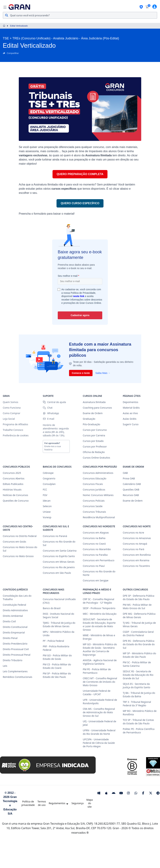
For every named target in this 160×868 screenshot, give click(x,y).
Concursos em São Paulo (57, 573)
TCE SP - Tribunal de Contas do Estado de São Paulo (138, 722)
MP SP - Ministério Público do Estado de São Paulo (139, 655)
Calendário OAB (132, 484)
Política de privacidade (28, 803)
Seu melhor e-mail (68, 276)
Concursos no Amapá (135, 544)
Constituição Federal (14, 605)
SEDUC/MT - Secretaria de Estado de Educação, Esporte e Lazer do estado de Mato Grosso (99, 624)
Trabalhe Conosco (13, 430)
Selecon (47, 506)
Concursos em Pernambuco (99, 560)
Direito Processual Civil (16, 649)
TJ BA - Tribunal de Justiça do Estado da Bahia (139, 695)
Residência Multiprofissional (99, 517)
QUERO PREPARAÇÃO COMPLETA (80, 174)
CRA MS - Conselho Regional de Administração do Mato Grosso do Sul (99, 712)
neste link (79, 296)
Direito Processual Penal (17, 655)
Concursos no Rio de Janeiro (59, 567)
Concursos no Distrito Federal (20, 536)
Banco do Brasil (52, 608)
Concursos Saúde (93, 506)
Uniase (47, 512)
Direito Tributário (13, 660)
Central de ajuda (54, 402)
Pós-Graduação (91, 424)
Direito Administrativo (15, 610)
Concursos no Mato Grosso (18, 556)
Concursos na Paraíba (95, 555)
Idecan (47, 501)
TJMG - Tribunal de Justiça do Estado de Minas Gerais (59, 624)
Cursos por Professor (95, 446)
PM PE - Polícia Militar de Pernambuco (97, 671)
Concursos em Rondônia (137, 555)
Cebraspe (48, 473)
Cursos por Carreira (94, 435)
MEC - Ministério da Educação (100, 614)
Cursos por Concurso (95, 430)
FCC (45, 490)
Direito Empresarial (14, 632)
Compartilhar (11, 53)
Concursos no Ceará (94, 544)
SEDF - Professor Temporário (99, 608)
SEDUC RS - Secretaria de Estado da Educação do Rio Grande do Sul (138, 675)
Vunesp (47, 517)
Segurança (77, 803)
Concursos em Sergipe (96, 580)
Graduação (89, 419)
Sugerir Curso (131, 424)
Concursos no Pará (133, 549)
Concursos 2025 (12, 473)
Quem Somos (11, 402)
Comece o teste (81, 373)
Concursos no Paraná (55, 536)
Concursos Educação (95, 478)
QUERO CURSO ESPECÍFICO (80, 203)
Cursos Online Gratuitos (96, 458)
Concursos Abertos (14, 478)
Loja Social (9, 419)
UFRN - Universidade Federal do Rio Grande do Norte (99, 732)
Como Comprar (12, 413)
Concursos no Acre (133, 533)
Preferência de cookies (16, 435)
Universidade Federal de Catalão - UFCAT (97, 693)
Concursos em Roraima (136, 560)
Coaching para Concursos (97, 408)
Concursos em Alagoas (96, 533)
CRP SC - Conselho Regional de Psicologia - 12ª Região (98, 601)
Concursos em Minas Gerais (59, 562)
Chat (48, 408)
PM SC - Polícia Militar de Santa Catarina (137, 664)
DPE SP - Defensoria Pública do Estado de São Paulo (139, 597)
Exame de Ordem (93, 413)
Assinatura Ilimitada (94, 402)
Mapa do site (89, 803)
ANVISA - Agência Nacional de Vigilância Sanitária (100, 662)
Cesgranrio (49, 478)
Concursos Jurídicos (94, 490)
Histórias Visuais (12, 490)
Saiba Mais (103, 373)
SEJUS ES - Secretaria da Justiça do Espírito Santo (137, 686)
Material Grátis (131, 408)
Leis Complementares (15, 671)
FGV (45, 495)
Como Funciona (12, 408)
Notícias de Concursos (15, 495)
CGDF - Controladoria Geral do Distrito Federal (138, 634)
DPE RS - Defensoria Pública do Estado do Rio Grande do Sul (139, 644)
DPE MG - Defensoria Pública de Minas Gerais (139, 615)
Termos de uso (42, 803)
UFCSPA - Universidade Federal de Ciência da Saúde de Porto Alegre (99, 743)
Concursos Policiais (94, 501)
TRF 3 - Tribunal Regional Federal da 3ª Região (137, 704)
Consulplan (49, 484)
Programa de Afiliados (15, 424)
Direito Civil (9, 621)
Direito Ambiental (13, 616)
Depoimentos (131, 402)
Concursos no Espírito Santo (59, 556)
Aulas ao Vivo (130, 413)
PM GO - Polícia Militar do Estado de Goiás (57, 657)
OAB (125, 473)
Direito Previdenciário (15, 644)
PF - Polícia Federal (53, 641)
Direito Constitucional (15, 627)
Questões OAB (131, 490)
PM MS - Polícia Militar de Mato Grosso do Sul (137, 606)
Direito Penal (10, 638)
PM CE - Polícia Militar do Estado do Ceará (57, 666)
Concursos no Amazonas (137, 538)
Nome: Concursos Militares (98, 495)
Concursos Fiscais (93, 484)
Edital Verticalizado (19, 26)
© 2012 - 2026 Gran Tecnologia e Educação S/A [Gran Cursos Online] (10, 803)
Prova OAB (129, 478)
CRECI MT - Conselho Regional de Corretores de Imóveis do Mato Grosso (100, 682)
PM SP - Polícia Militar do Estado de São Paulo (57, 675)
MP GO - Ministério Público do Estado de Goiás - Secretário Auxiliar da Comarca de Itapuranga (100, 649)
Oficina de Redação (94, 452)
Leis (5, 666)
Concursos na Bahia (94, 538)
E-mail (49, 419)
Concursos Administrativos (98, 473)
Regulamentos (59, 803)
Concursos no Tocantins (136, 566)
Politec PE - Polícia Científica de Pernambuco (139, 731)
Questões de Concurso (16, 501)
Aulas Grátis (130, 419)
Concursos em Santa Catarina (60, 551)
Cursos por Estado (93, 441)
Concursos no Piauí (94, 566)
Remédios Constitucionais (17, 677)
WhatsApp (51, 413)
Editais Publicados (13, 484)
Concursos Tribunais (94, 512)
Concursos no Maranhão (97, 549)
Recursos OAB (131, 495)
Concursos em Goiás (14, 542)
